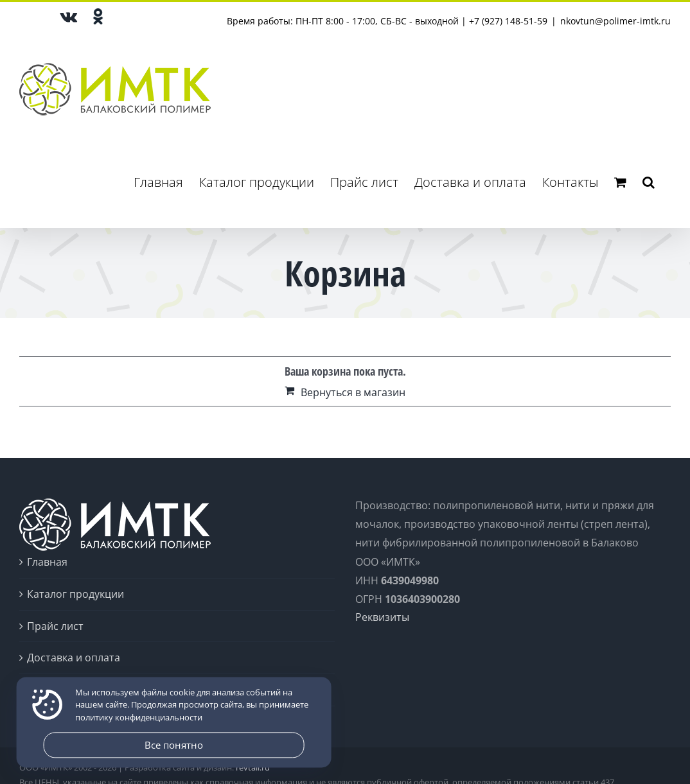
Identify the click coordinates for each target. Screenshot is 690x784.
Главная (47, 562)
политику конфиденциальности (139, 717)
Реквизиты (382, 617)
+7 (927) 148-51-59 (508, 21)
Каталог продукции (75, 594)
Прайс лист (55, 626)
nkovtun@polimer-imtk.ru (615, 21)
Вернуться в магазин (353, 392)
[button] (649, 182)
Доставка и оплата (74, 658)
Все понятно (174, 745)
